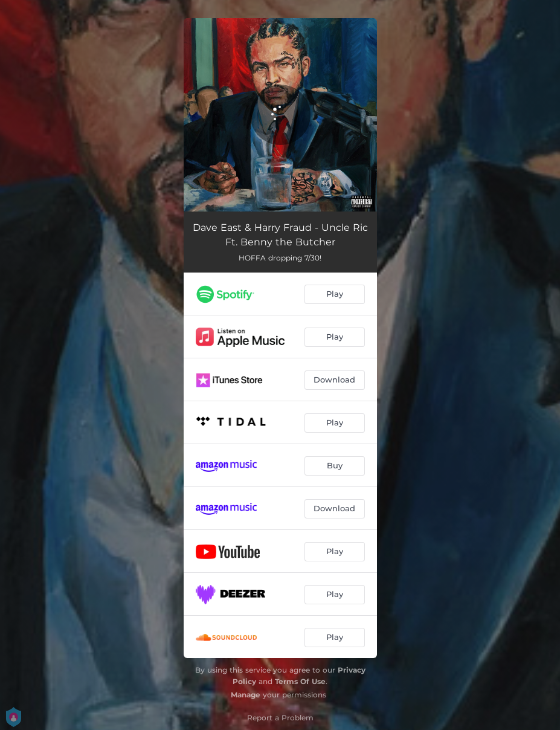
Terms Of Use (300, 681)
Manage (246, 695)
